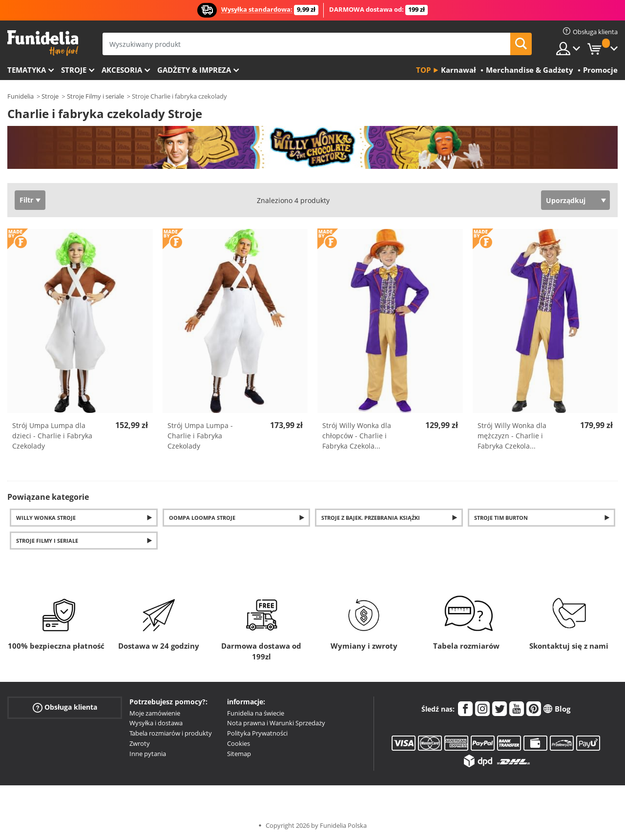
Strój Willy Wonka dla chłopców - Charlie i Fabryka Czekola (357, 436)
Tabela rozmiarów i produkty (171, 733)
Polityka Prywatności (257, 733)
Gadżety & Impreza (194, 70)
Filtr (26, 200)
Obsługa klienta (65, 707)
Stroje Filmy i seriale (95, 96)
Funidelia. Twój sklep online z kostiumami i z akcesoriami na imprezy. (43, 43)
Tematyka (27, 70)
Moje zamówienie (155, 713)
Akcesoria (122, 70)
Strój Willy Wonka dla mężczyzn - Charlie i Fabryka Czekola (512, 436)
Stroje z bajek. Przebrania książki (371, 518)
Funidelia (21, 96)
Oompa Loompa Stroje (202, 518)
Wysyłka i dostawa (156, 723)
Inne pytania (148, 754)
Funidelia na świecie (256, 713)
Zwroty (140, 743)
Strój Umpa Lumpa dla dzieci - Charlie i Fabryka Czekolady (52, 436)
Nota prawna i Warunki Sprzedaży (276, 723)
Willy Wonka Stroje (46, 518)
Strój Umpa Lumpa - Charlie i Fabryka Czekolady (200, 436)
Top (423, 70)
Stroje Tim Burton (501, 518)
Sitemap (239, 754)
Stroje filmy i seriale (47, 541)
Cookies (239, 743)
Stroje (74, 70)
